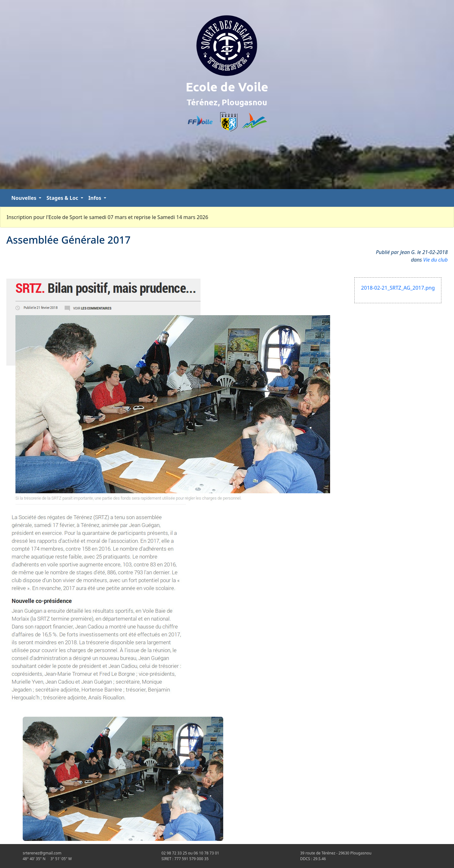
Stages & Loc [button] (63, 198)
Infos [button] (95, 198)
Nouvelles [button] (24, 198)
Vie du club (435, 260)
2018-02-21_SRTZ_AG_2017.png (398, 288)
